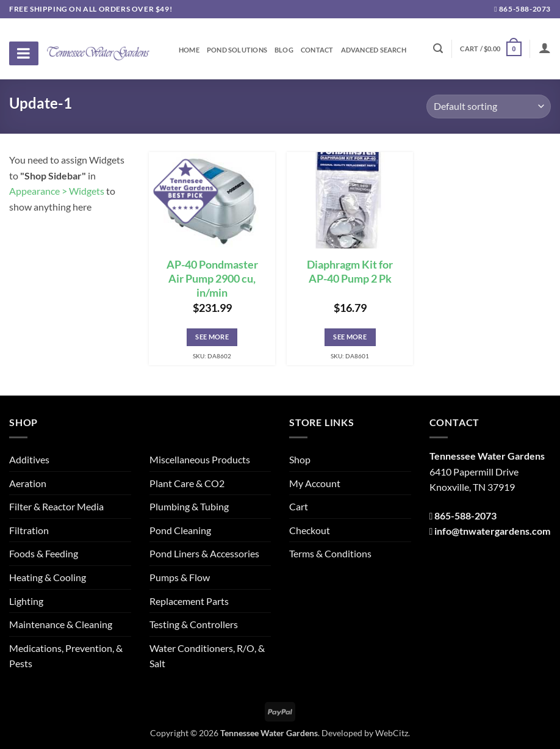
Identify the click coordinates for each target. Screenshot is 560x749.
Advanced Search (374, 50)
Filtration (29, 530)
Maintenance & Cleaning (61, 624)
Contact (317, 50)
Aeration (28, 483)
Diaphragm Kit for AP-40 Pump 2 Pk (350, 272)
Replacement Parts (189, 601)
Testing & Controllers (194, 624)
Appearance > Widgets (57, 191)
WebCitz (392, 733)
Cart (299, 506)
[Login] (545, 48)
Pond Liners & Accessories (204, 553)
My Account (315, 483)
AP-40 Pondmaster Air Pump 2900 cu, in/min (212, 279)
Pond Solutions (237, 50)
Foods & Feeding (44, 553)
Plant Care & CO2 (187, 483)
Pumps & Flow (180, 577)
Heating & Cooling (48, 577)
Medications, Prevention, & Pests (66, 656)
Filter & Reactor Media (56, 506)
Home (189, 50)
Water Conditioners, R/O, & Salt (207, 656)
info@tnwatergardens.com (492, 531)
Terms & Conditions (330, 553)
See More (212, 337)
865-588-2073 (522, 9)
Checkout (310, 530)
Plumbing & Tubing (189, 506)
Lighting (26, 601)
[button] (490, 49)
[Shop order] (489, 107)
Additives (29, 459)
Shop (300, 459)
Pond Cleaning (180, 530)
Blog (284, 50)
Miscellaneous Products (200, 459)
